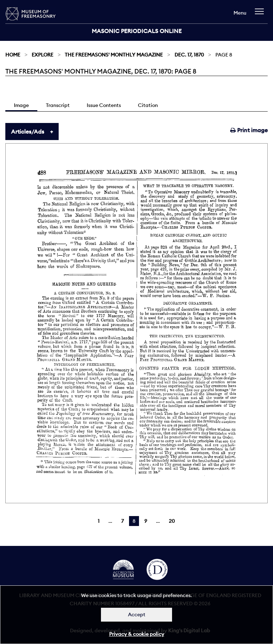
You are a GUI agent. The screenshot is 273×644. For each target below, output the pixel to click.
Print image (249, 130)
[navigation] (261, 15)
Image (21, 105)
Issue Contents (104, 105)
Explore (42, 55)
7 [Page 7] (122, 521)
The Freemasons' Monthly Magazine (114, 55)
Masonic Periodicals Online (137, 31)
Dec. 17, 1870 (189, 55)
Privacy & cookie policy (137, 634)
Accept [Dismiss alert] (137, 615)
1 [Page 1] (99, 521)
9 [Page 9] (146, 521)
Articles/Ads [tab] (28, 132)
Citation (148, 105)
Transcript (58, 105)
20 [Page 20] (172, 521)
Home (13, 55)
